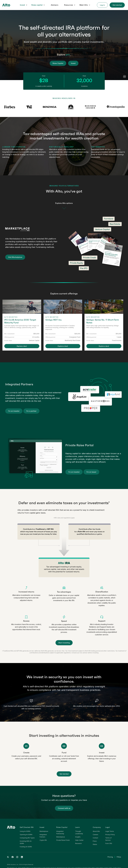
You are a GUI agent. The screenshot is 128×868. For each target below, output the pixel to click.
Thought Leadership (79, 832)
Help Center (79, 840)
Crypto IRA (43, 840)
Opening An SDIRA (26, 835)
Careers (95, 835)
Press (95, 841)
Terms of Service (108, 839)
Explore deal (22, 346)
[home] (6, 5)
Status (95, 844)
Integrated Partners (43, 836)
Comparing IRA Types (27, 838)
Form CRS (109, 843)
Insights (78, 837)
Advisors (55, 5)
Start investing (64, 643)
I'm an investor (14, 411)
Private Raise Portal (63, 840)
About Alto (96, 831)
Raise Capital (58, 63)
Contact (95, 838)
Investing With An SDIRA (26, 842)
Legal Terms (110, 831)
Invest (22, 5)
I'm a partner (31, 411)
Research (78, 843)
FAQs (119, 857)
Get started (64, 774)
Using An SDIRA (25, 831)
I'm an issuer (91, 472)
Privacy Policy (110, 835)
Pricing (110, 857)
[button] (24, 5)
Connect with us (64, 808)
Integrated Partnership (60, 832)
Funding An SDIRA (26, 847)
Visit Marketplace (15, 257)
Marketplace (44, 831)
